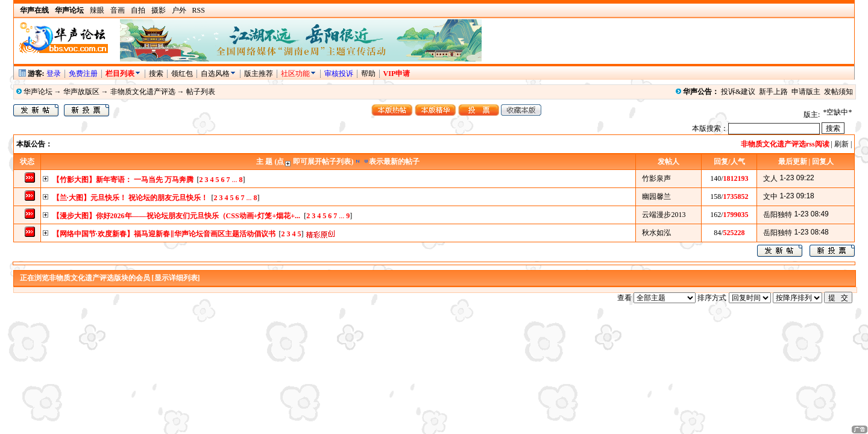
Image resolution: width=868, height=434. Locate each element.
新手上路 (773, 92)
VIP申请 (397, 74)
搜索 (157, 74)
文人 (770, 178)
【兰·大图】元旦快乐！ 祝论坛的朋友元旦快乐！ (130, 198)
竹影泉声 (656, 178)
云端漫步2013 (664, 215)
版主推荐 (259, 74)
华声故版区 (81, 92)
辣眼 (97, 10)
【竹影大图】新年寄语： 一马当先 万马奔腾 (123, 180)
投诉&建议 (738, 92)
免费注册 (83, 74)
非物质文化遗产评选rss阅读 (785, 144)
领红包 (182, 74)
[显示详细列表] (176, 278)
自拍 (138, 10)
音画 (118, 10)
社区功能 (295, 74)
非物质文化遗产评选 (143, 92)
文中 (770, 197)
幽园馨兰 (656, 197)
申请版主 (806, 92)
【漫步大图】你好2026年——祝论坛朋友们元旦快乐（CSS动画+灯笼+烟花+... (177, 216)
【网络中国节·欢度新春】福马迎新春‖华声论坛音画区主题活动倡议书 (164, 234)
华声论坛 (38, 92)
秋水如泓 (656, 233)
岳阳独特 (778, 215)
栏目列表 (123, 74)
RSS (199, 10)
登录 (54, 74)
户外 (179, 10)
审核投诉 (339, 74)
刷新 (841, 144)
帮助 (368, 74)
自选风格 (215, 74)
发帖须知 (838, 92)
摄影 (159, 10)
